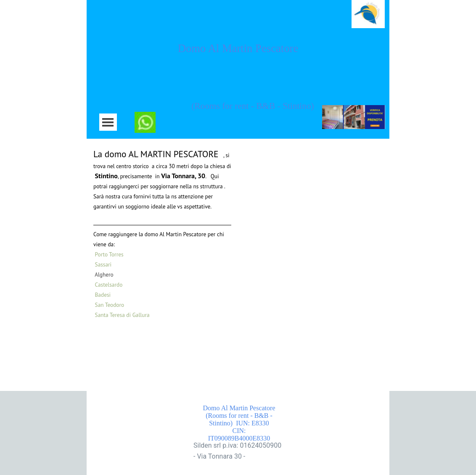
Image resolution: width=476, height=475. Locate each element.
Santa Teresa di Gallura (122, 315)
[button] (145, 117)
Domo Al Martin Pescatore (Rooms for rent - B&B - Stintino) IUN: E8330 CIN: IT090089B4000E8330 (247, 423)
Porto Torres (110, 254)
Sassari (103, 264)
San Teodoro (110, 305)
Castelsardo (109, 285)
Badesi (103, 295)
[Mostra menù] (108, 122)
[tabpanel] (162, 233)
